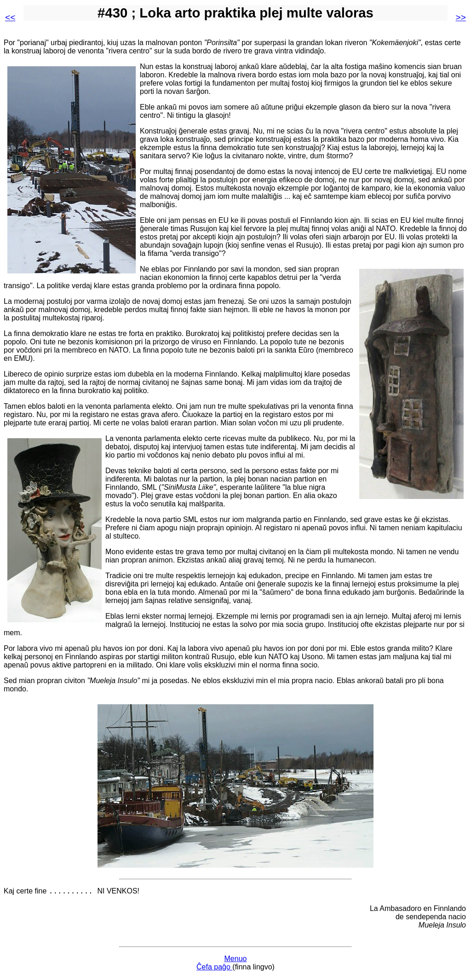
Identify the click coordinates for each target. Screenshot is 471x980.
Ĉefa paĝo (214, 968)
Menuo (236, 960)
